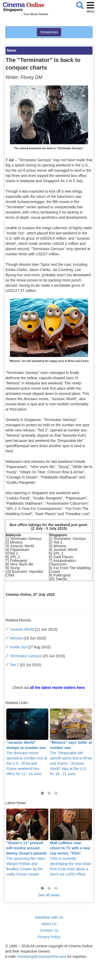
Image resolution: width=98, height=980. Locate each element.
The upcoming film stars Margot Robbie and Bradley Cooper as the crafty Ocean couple (27, 842)
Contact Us (49, 930)
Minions (16, 638)
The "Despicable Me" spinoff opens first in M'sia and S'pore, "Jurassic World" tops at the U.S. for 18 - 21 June (71, 742)
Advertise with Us (49, 917)
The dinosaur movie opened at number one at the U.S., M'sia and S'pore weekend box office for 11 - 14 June (27, 742)
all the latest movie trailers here (57, 688)
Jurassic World (22, 629)
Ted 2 (14, 665)
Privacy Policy (49, 937)
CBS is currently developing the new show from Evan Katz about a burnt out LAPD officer (71, 842)
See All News (49, 895)
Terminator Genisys (26, 656)
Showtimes (49, 32)
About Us (49, 924)
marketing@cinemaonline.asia (42, 956)
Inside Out (18, 647)
